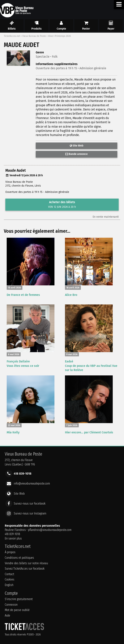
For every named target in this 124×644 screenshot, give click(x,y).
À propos (10, 552)
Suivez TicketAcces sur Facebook (25, 569)
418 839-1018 (12, 534)
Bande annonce (77, 154)
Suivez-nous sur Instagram (30, 513)
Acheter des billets (62, 204)
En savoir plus (13, 538)
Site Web (77, 146)
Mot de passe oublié (17, 610)
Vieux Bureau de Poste (34, 36)
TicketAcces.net (12, 36)
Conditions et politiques (19, 558)
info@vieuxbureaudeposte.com (32, 483)
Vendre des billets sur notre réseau (26, 563)
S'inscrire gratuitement (19, 599)
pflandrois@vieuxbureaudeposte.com (50, 530)
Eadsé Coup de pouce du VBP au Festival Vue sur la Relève (91, 366)
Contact (9, 574)
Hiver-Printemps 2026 (59, 36)
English (9, 585)
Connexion (11, 605)
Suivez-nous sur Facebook (30, 503)
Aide (7, 615)
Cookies (10, 579)
